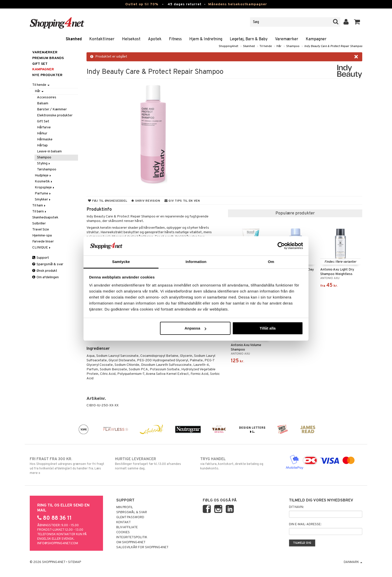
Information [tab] (196, 262)
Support (41, 258)
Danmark (353, 562)
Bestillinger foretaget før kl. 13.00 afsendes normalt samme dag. (153, 464)
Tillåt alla (267, 328)
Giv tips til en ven (182, 201)
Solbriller (39, 224)
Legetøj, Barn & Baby (249, 39)
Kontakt (123, 522)
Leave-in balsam (49, 152)
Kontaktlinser (102, 39)
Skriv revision (146, 201)
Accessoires (47, 97)
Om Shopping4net (131, 542)
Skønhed (74, 39)
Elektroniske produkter (55, 115)
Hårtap (42, 146)
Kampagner (316, 39)
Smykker (43, 200)
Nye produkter (47, 75)
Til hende (266, 46)
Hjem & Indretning (206, 39)
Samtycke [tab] (121, 262)
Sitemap (74, 562)
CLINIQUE (42, 248)
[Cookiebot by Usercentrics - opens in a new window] (281, 246)
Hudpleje (43, 176)
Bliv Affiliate (127, 527)
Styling (44, 164)
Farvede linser (43, 242)
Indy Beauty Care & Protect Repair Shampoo (333, 46)
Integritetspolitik (132, 537)
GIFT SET (40, 64)
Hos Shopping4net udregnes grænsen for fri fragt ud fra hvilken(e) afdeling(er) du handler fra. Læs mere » (68, 466)
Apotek (155, 39)
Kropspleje (45, 188)
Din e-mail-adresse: (305, 524)
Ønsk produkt (45, 271)
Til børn (40, 212)
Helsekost (131, 39)
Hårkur (42, 133)
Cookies (123, 532)
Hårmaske (45, 139)
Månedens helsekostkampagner (238, 4)
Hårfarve (44, 127)
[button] (357, 22)
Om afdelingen (45, 277)
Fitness (175, 39)
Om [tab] (271, 262)
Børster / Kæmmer (52, 109)
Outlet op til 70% (142, 4)
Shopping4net (228, 46)
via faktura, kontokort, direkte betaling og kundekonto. (239, 464)
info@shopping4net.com (58, 543)
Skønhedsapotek (45, 218)
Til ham (39, 206)
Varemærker (287, 39)
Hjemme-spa (42, 236)
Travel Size (41, 230)
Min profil (125, 507)
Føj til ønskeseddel (107, 201)
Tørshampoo (47, 170)
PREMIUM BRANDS (48, 58)
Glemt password (130, 517)
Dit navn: (296, 507)
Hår (279, 46)
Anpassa (195, 328)
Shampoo (293, 46)
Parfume (43, 194)
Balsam (43, 103)
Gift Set (43, 121)
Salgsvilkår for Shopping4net (142, 547)
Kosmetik (44, 182)
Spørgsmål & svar (48, 264)
